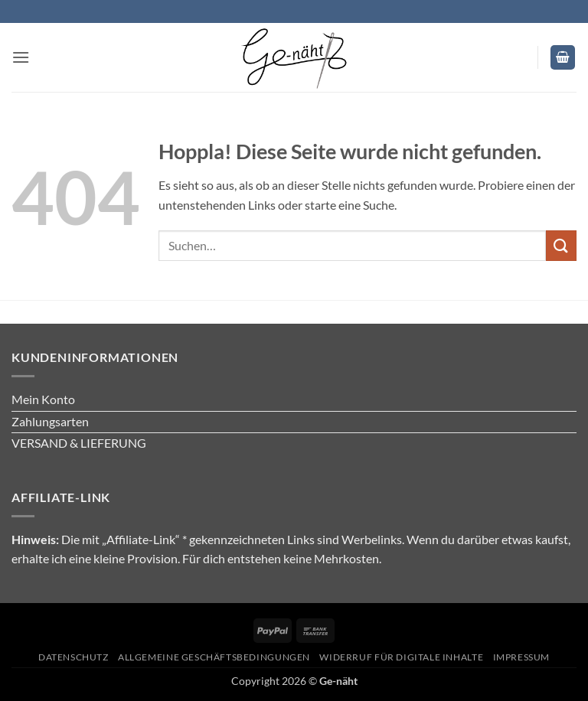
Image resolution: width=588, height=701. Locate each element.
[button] (21, 57)
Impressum (522, 657)
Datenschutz (73, 657)
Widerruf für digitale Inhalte (401, 657)
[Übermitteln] (561, 245)
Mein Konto (43, 399)
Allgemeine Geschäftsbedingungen (214, 657)
